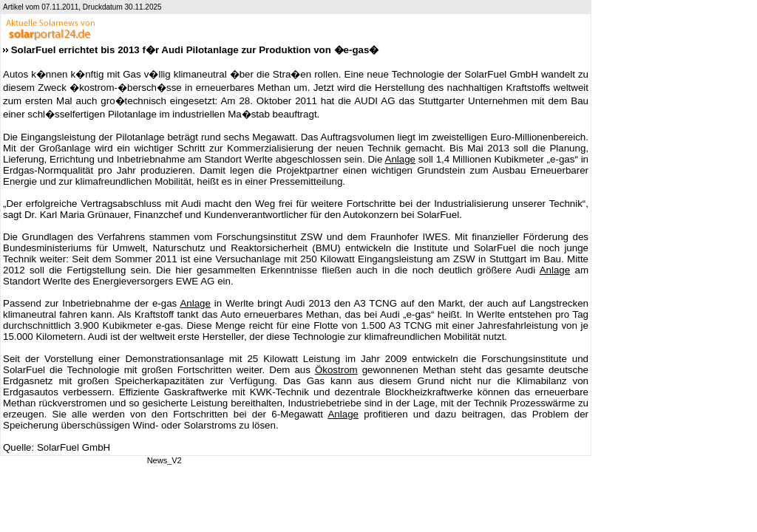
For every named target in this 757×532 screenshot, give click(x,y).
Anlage (401, 159)
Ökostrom (336, 370)
